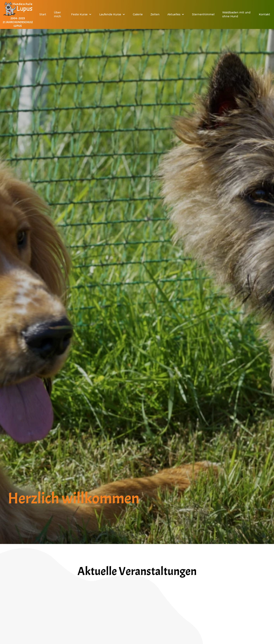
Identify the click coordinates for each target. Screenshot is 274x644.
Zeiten (155, 14)
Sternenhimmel (203, 14)
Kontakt (264, 14)
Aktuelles (174, 14)
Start (43, 14)
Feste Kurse (79, 14)
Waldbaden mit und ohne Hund (236, 14)
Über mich (57, 14)
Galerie (138, 14)
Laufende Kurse (110, 14)
